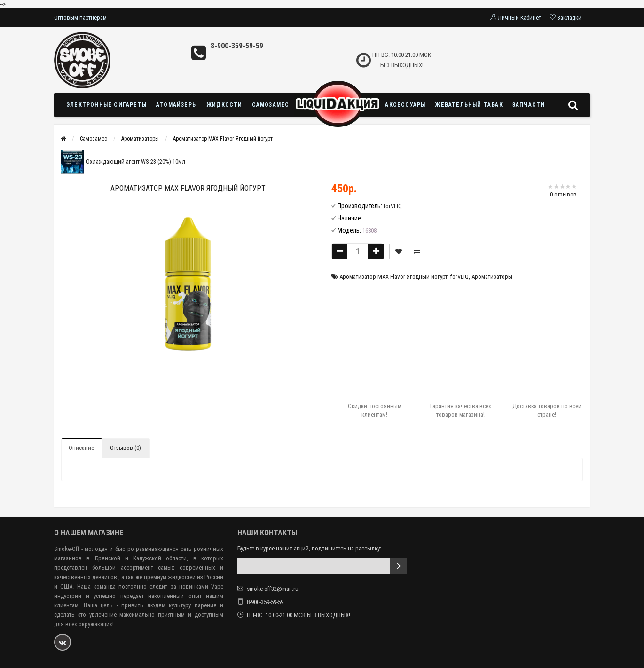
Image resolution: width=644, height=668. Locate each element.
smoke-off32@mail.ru (273, 589)
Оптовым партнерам (80, 18)
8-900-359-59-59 (237, 46)
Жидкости (224, 105)
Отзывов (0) (126, 448)
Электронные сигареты (106, 105)
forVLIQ (459, 277)
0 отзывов (563, 194)
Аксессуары (405, 105)
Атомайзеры (177, 105)
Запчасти (529, 105)
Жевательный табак (469, 105)
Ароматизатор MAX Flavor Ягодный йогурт (223, 139)
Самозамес (271, 105)
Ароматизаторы (140, 139)
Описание (81, 448)
